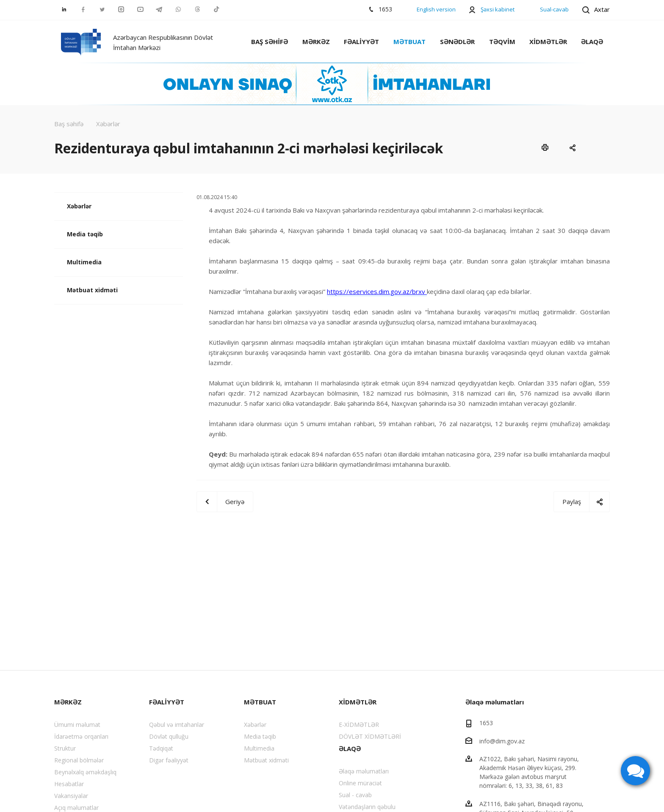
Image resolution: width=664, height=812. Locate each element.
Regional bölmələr (79, 760)
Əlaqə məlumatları (364, 771)
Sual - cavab (355, 795)
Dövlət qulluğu (169, 736)
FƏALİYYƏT (361, 42)
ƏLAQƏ (592, 42)
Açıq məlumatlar (76, 808)
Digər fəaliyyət (169, 760)
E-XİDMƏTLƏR (359, 725)
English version (436, 9)
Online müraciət (360, 783)
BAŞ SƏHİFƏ (270, 42)
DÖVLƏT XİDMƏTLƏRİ (370, 736)
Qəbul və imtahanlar (177, 725)
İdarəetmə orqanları (81, 736)
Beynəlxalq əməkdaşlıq (85, 772)
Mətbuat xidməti (92, 290)
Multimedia (84, 262)
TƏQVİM (502, 42)
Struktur (65, 748)
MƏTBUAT (409, 42)
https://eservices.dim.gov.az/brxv (377, 291)
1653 (486, 723)
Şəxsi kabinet (498, 9)
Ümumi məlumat (77, 725)
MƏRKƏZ (316, 42)
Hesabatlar (69, 784)
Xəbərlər (79, 206)
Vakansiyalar (71, 796)
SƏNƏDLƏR (457, 42)
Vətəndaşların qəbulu (367, 807)
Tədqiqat (161, 748)
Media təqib (85, 234)
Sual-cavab (554, 9)
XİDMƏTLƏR (548, 42)
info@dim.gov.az (502, 741)
